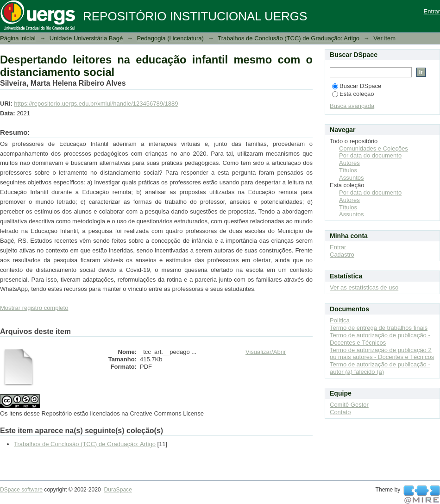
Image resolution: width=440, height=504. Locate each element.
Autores (349, 163)
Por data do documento (370, 155)
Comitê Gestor (349, 405)
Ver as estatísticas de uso (364, 287)
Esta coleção (353, 94)
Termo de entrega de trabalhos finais (379, 328)
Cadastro (342, 255)
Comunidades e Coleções (374, 148)
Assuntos (351, 178)
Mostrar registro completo (34, 308)
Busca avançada (352, 106)
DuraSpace (118, 490)
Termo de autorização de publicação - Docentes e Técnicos (380, 339)
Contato (340, 412)
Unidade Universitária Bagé (86, 38)
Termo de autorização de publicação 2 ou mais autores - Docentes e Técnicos (382, 354)
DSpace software (21, 490)
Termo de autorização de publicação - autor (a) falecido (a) (380, 368)
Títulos (348, 170)
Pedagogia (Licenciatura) (170, 38)
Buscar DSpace (357, 86)
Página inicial (18, 38)
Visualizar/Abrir (266, 352)
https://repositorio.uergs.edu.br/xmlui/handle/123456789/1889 (96, 104)
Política (340, 320)
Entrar (432, 11)
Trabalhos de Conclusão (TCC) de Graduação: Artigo (289, 38)
